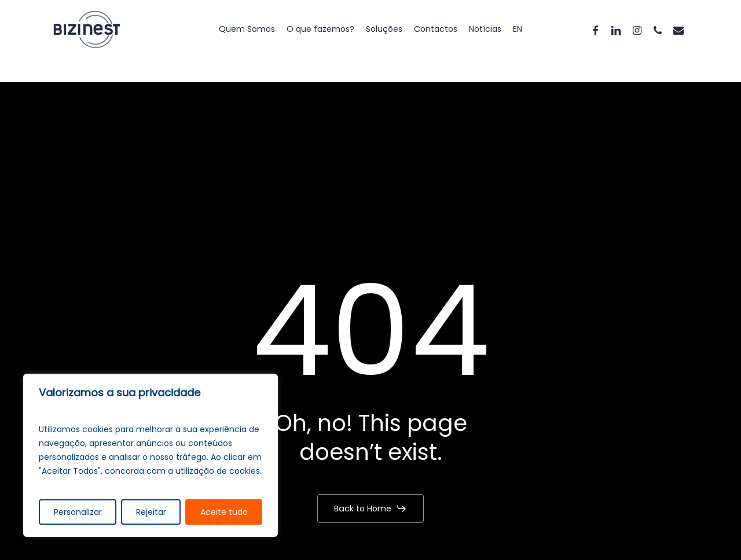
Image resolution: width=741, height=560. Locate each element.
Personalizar (78, 512)
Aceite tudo (224, 512)
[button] (370, 509)
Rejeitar (151, 512)
